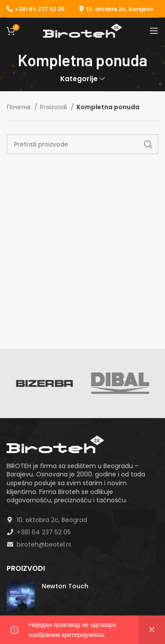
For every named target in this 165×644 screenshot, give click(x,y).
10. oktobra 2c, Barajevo (120, 9)
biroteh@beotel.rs (44, 544)
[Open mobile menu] (154, 31)
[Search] (82, 144)
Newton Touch (65, 586)
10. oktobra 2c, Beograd (52, 520)
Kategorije (79, 79)
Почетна (19, 107)
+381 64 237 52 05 (36, 9)
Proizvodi (54, 107)
